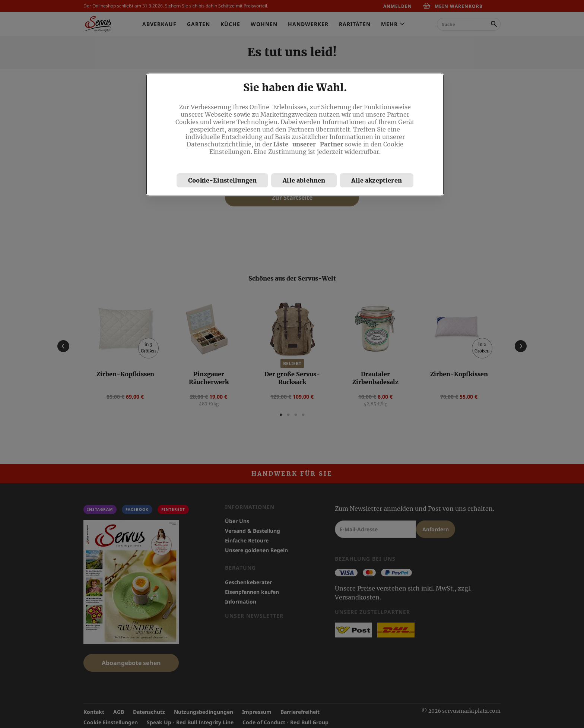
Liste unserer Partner (308, 144)
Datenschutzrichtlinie (219, 144)
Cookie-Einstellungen (222, 180)
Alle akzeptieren (377, 180)
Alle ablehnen (304, 180)
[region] (295, 134)
